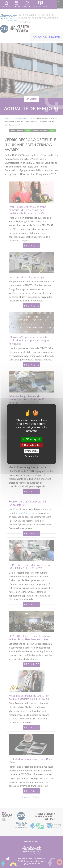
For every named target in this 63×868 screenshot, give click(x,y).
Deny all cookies (31, 445)
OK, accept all (31, 439)
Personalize (31, 451)
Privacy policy (31, 456)
